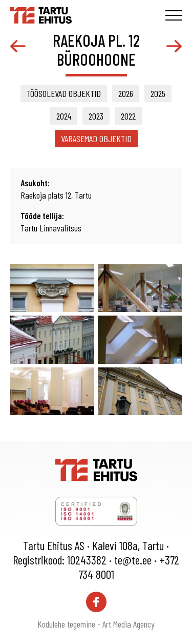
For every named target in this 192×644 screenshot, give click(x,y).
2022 (128, 116)
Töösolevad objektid (64, 93)
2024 (64, 116)
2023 (96, 116)
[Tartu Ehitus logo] (41, 14)
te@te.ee (133, 560)
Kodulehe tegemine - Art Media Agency (96, 624)
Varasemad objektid (96, 139)
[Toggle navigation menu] (174, 15)
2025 (158, 93)
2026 (126, 93)
